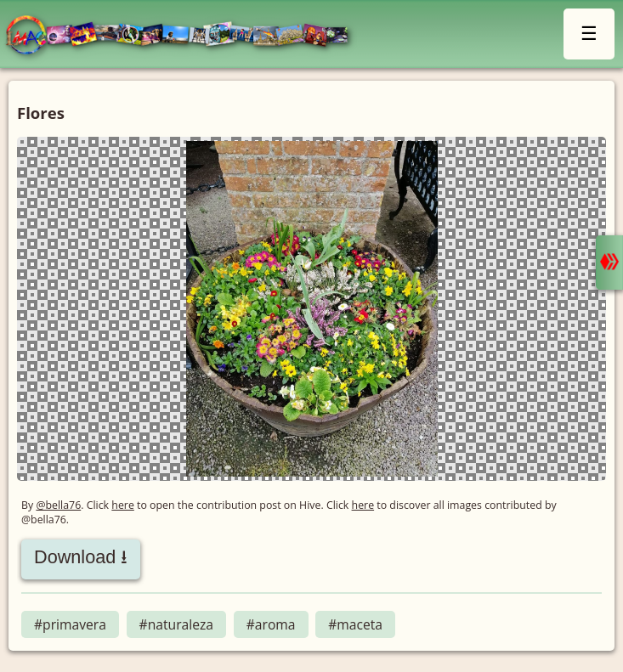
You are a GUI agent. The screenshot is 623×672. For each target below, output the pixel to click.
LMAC (185, 36)
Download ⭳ (81, 557)
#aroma (271, 624)
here (123, 505)
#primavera (70, 624)
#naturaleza (176, 624)
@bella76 (58, 505)
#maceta (355, 624)
